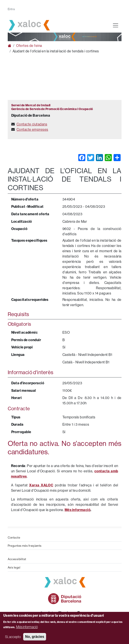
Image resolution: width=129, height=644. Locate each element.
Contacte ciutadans (32, 124)
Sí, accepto (13, 637)
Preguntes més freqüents (25, 546)
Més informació (27, 627)
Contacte (14, 537)
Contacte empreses (32, 129)
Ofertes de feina (29, 46)
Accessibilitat (17, 559)
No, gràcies (35, 637)
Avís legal (14, 567)
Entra (11, 9)
